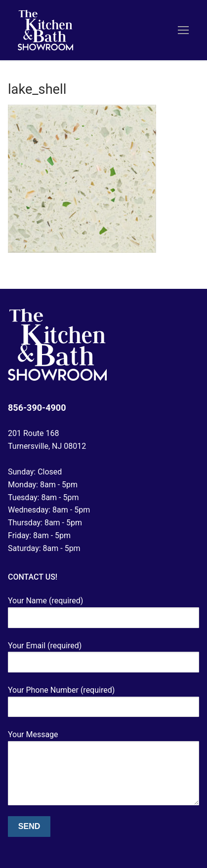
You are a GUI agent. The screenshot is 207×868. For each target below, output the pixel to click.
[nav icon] (183, 30)
